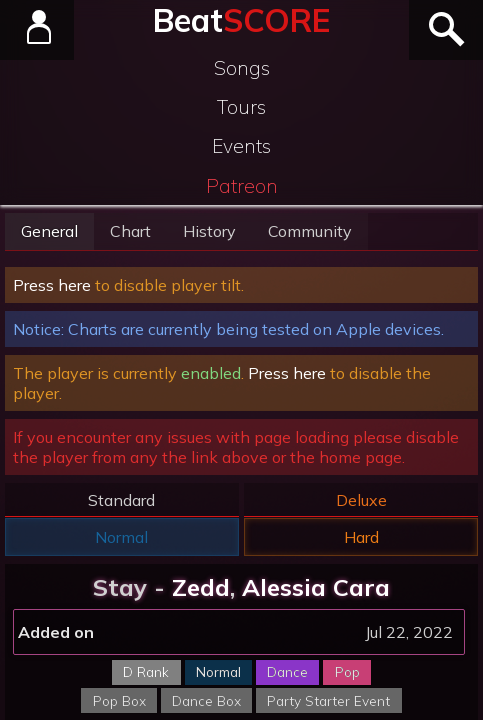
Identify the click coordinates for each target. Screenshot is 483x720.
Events (241, 146)
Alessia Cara (316, 587)
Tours (241, 107)
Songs (242, 68)
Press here (52, 285)
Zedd (201, 587)
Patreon (242, 186)
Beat (241, 20)
